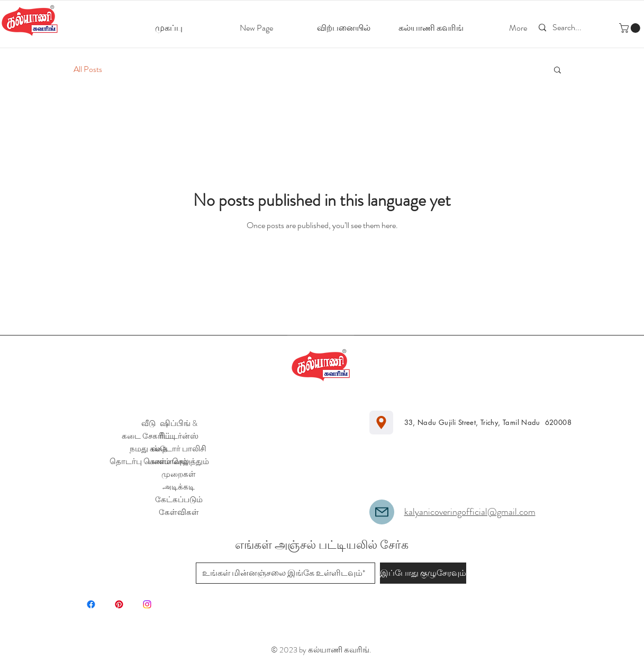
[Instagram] (147, 604)
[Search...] (569, 28)
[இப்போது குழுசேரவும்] (423, 573)
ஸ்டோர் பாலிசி (179, 449)
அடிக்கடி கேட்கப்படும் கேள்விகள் (179, 500)
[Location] (381, 423)
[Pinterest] (119, 604)
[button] (631, 28)
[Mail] (382, 512)
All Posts (88, 69)
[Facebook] (91, 604)
